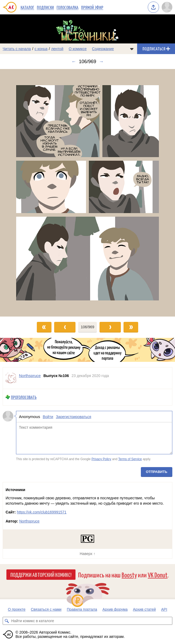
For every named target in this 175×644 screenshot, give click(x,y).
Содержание (103, 49)
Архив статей (144, 609)
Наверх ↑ (87, 554)
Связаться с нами (46, 609)
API (164, 609)
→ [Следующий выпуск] (101, 62)
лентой (57, 49)
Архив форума (115, 609)
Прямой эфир (92, 7)
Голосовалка (67, 7)
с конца (41, 49)
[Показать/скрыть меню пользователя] (167, 7)
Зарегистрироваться (73, 416)
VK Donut (158, 575)
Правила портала (82, 609)
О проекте (17, 609)
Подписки (45, 7)
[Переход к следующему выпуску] (87, 193)
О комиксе (77, 49)
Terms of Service (130, 459)
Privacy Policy (101, 459)
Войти (48, 416)
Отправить (157, 471)
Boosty (129, 575)
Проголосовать (24, 397)
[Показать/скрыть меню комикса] (132, 49)
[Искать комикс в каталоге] (7, 621)
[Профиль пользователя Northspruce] (11, 378)
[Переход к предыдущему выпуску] (22, 193)
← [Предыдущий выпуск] (74, 62)
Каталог (27, 7)
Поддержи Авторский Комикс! (41, 574)
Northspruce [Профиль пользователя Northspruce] (30, 376)
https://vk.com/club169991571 (42, 512)
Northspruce (29, 521)
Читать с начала (17, 49)
